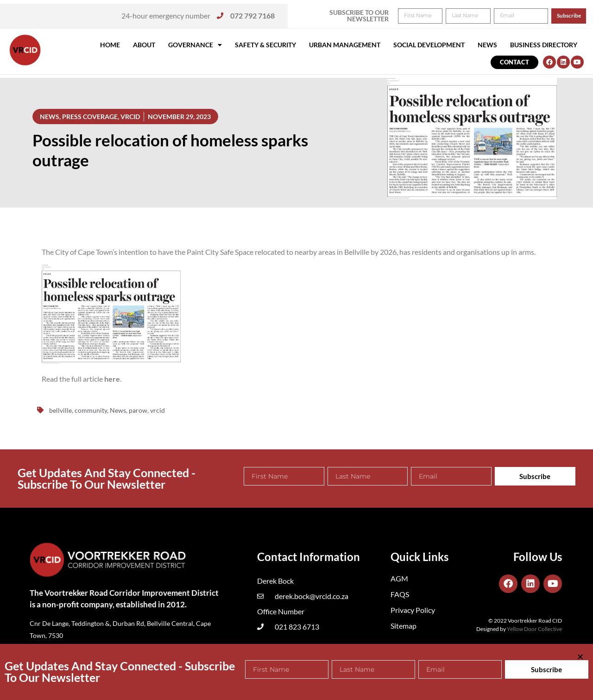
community (91, 410)
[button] (573, 13)
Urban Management (345, 45)
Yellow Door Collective (534, 629)
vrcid (158, 410)
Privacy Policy (413, 610)
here (112, 379)
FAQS (400, 594)
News (487, 45)
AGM (399, 578)
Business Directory (544, 45)
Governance (195, 45)
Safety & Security (265, 45)
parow (138, 410)
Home (110, 45)
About (144, 45)
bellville (60, 410)
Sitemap (404, 626)
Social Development (429, 45)
